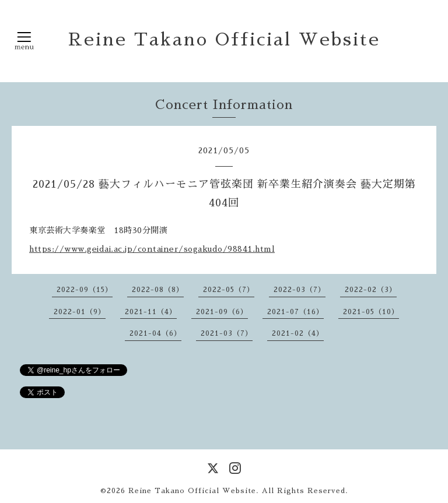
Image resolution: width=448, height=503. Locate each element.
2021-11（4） (151, 312)
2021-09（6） (222, 312)
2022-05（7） (229, 290)
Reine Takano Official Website (224, 40)
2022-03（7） (300, 290)
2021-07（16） (295, 312)
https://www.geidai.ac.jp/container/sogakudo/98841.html (152, 249)
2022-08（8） (158, 290)
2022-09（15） (85, 290)
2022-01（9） (80, 312)
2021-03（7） (227, 333)
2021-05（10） (371, 312)
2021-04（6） (155, 333)
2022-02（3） (371, 290)
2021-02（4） (298, 333)
